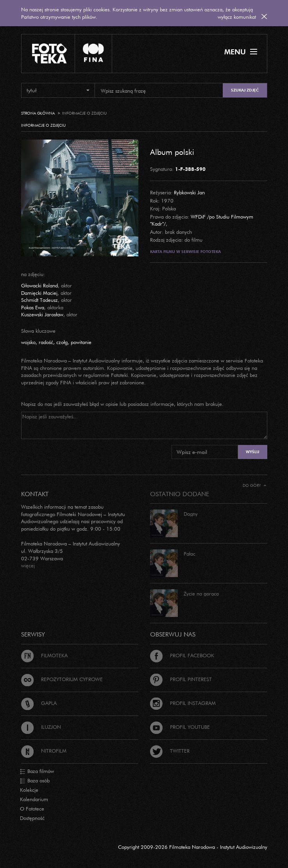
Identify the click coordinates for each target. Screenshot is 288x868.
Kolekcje (29, 790)
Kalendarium (34, 799)
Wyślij (252, 452)
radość (46, 342)
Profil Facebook (182, 655)
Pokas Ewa (33, 307)
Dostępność (32, 818)
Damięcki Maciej (39, 293)
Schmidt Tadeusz (39, 300)
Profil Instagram (183, 703)
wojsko (28, 342)
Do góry (255, 485)
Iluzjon (41, 727)
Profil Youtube (180, 727)
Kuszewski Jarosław (42, 314)
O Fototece (32, 809)
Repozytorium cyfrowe (62, 679)
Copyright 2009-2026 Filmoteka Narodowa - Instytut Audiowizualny (193, 847)
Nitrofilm (44, 751)
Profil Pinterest (181, 679)
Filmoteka (44, 655)
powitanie (81, 342)
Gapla (39, 703)
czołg (62, 342)
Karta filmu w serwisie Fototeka (185, 252)
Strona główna (38, 113)
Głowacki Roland (39, 285)
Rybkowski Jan (189, 192)
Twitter (170, 751)
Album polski (172, 152)
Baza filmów (37, 771)
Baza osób (35, 781)
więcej (28, 565)
